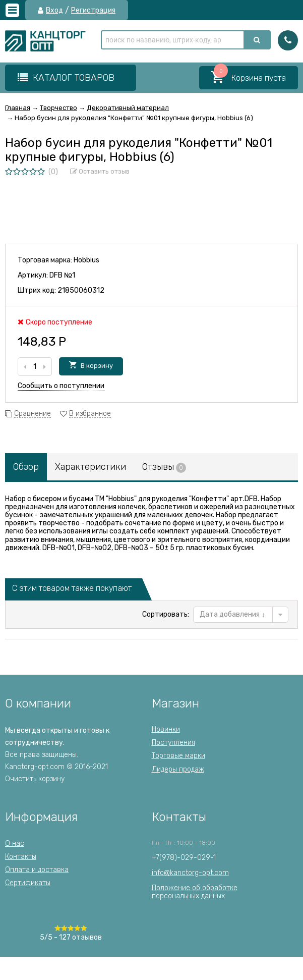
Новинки (166, 729)
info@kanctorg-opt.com (190, 873)
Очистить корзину (35, 779)
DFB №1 (62, 275)
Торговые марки (178, 756)
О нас (15, 843)
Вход (54, 11)
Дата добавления (232, 614)
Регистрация (93, 11)
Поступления (173, 743)
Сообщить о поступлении (61, 386)
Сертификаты (28, 883)
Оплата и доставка (37, 870)
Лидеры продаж (178, 769)
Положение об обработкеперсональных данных (195, 892)
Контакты (21, 857)
